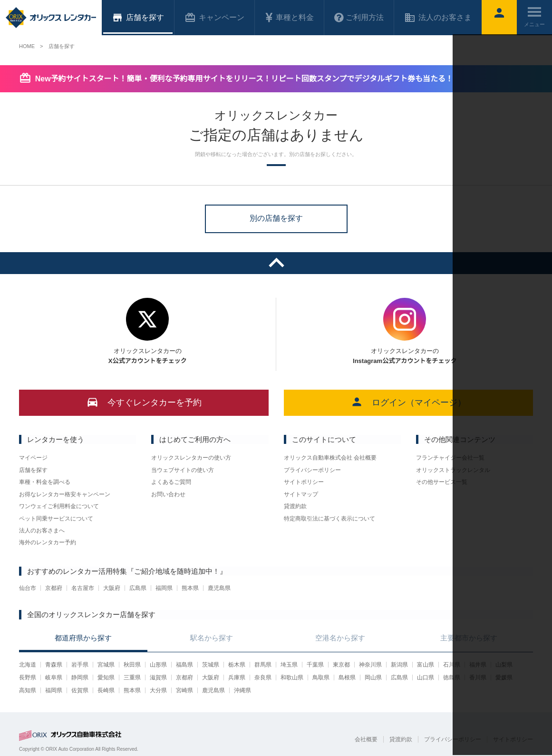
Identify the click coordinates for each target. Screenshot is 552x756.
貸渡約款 (295, 506)
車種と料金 (289, 18)
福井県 (478, 665)
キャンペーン (214, 18)
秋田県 (132, 665)
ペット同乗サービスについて (56, 519)
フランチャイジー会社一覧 (450, 458)
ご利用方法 (359, 18)
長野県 (28, 677)
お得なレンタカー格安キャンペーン (65, 494)
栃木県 (237, 665)
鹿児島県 (219, 588)
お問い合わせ (168, 494)
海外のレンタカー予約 (48, 542)
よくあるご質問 (171, 482)
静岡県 (80, 677)
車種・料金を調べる (45, 482)
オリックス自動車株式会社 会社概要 (330, 458)
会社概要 (366, 739)
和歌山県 (292, 677)
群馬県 (263, 665)
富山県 (426, 665)
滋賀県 (158, 677)
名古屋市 (83, 588)
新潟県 (399, 665)
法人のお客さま (438, 18)
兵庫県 (237, 677)
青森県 (54, 665)
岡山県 (373, 677)
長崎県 (106, 690)
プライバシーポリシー (312, 470)
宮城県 (106, 665)
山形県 (158, 665)
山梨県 (504, 665)
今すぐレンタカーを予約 (144, 402)
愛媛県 (504, 677)
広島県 (138, 588)
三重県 (132, 677)
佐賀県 (80, 690)
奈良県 (263, 677)
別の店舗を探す (276, 218)
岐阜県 (54, 677)
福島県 (184, 665)
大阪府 (112, 588)
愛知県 (106, 677)
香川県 (478, 677)
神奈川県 (370, 665)
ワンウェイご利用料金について (59, 506)
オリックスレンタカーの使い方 (191, 458)
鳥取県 (321, 677)
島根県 (347, 677)
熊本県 (190, 588)
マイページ (33, 458)
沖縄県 (242, 690)
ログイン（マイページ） (408, 402)
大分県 (158, 690)
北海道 (28, 665)
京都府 (54, 588)
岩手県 (80, 665)
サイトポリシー (304, 482)
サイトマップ (301, 494)
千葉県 (315, 665)
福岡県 (164, 588)
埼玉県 (289, 665)
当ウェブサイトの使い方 (183, 470)
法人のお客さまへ (42, 530)
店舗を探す (33, 470)
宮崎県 (184, 690)
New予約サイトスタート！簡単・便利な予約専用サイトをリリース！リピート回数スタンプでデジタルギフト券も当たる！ (244, 79)
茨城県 (211, 665)
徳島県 (452, 677)
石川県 (452, 665)
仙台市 (28, 588)
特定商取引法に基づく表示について (329, 519)
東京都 (341, 665)
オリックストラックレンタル (453, 470)
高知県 (28, 690)
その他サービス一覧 (442, 482)
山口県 (426, 677)
